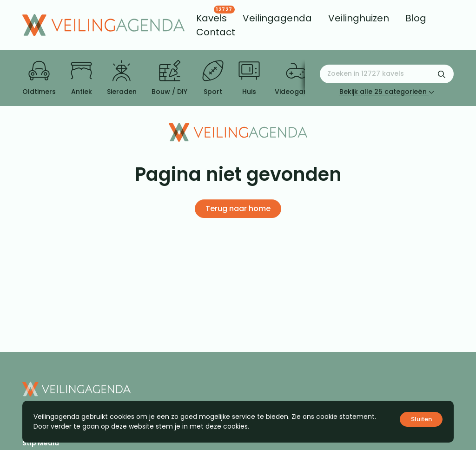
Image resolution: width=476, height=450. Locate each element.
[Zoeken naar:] (387, 74)
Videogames (296, 78)
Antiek (81, 78)
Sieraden (122, 78)
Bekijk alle (387, 92)
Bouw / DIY (169, 78)
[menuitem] (212, 18)
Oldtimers (39, 78)
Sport (213, 78)
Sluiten (421, 419)
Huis (249, 78)
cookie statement (345, 417)
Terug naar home (238, 208)
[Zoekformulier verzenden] (442, 74)
